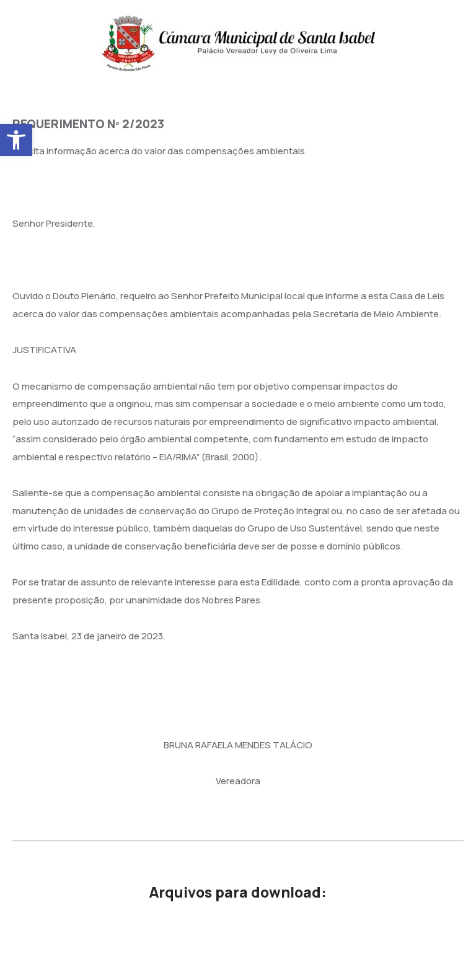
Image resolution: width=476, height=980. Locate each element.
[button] (16, 140)
